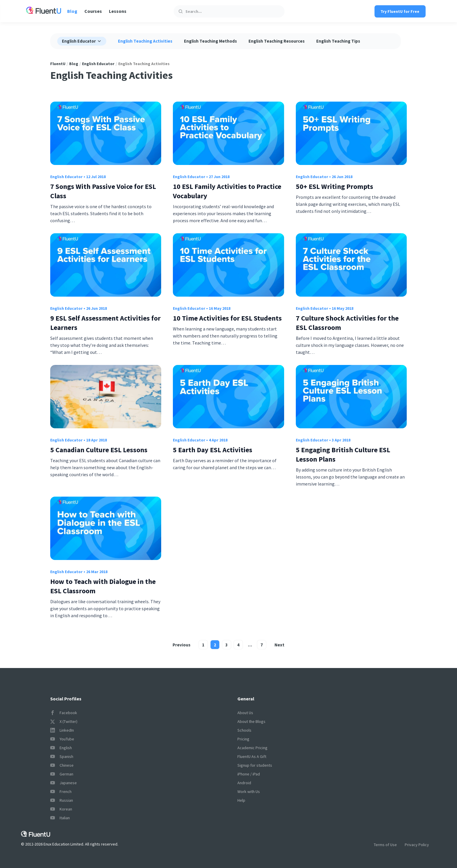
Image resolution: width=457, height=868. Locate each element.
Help (241, 800)
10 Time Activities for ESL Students (227, 318)
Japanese (64, 783)
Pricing (243, 739)
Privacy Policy (417, 845)
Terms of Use (385, 845)
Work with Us (249, 792)
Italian (60, 818)
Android (244, 783)
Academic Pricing (252, 748)
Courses (93, 11)
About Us (245, 713)
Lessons (118, 11)
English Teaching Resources (277, 41)
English (61, 748)
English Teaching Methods (210, 41)
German (62, 774)
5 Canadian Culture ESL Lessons (99, 450)
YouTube (62, 739)
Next (279, 645)
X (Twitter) (64, 721)
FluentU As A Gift (252, 756)
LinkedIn (62, 730)
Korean (61, 809)
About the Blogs (251, 721)
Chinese (62, 765)
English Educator (98, 64)
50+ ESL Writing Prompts (335, 186)
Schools (244, 730)
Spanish (62, 756)
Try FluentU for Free (400, 11)
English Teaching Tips (338, 41)
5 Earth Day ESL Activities (213, 450)
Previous (181, 645)
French (61, 792)
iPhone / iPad (249, 774)
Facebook (64, 713)
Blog (72, 11)
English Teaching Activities (145, 41)
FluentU (58, 64)
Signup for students (255, 765)
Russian (62, 800)
